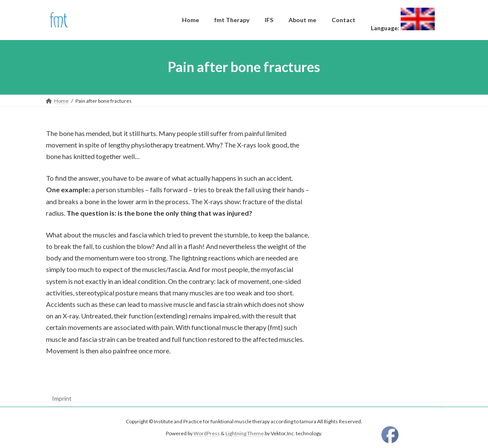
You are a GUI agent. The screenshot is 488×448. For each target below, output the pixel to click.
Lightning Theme (245, 433)
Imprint (62, 398)
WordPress (207, 433)
